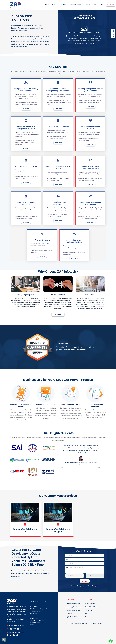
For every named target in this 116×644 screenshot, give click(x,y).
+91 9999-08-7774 (16, 628)
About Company (90, 603)
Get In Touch (26, 108)
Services (87, 5)
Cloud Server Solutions (73, 609)
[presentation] (62, 467)
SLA (86, 616)
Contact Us (102, 5)
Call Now (111, 4)
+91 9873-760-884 (16, 631)
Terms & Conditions (91, 606)
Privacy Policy (89, 609)
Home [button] (47, 5)
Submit (85, 581)
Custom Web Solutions (73, 603)
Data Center (64, 5)
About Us (55, 5)
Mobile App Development (74, 606)
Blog (94, 5)
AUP (86, 612)
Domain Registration (76, 5)
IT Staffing (69, 612)
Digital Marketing (71, 616)
